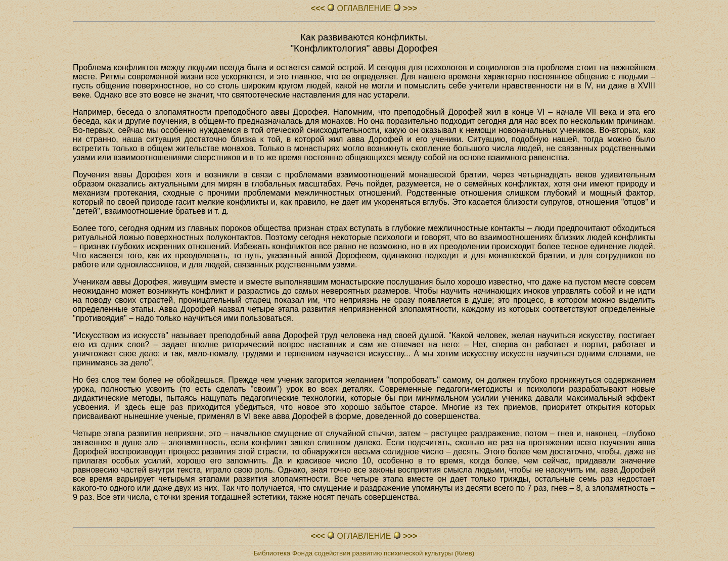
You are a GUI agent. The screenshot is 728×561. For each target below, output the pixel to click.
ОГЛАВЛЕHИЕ (364, 8)
